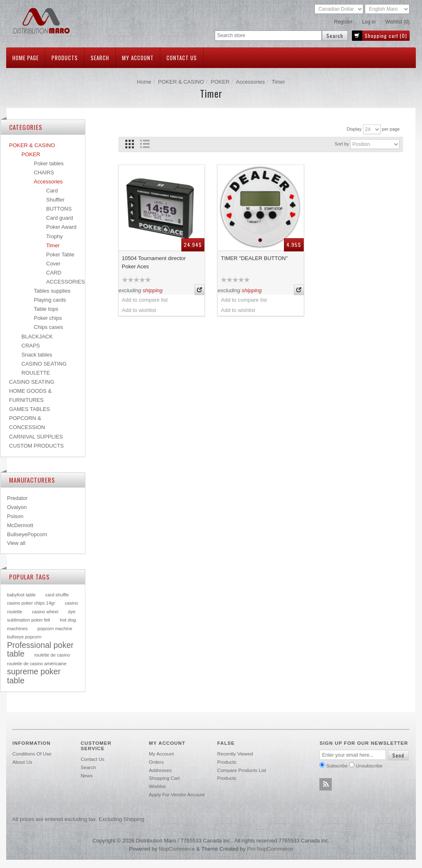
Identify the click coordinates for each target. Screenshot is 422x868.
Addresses (160, 770)
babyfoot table (21, 595)
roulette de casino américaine (37, 664)
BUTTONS (59, 209)
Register (343, 22)
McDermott (20, 525)
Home (144, 82)
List (145, 144)
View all (16, 543)
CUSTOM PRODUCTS (36, 446)
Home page (26, 58)
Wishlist (157, 786)
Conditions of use (32, 754)
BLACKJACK (37, 337)
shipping (152, 290)
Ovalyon (17, 507)
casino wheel (45, 612)
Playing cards (50, 300)
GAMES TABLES (29, 409)
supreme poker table (34, 676)
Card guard (60, 218)
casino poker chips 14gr (31, 603)
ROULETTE (36, 373)
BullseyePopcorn (27, 534)
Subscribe (337, 766)
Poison (15, 516)
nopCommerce (177, 849)
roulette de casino (52, 655)
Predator (17, 498)
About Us (22, 762)
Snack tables (37, 355)
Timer (53, 245)
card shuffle (57, 595)
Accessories (251, 82)
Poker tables (49, 163)
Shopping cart (164, 778)
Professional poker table (40, 650)
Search (100, 58)
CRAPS (31, 346)
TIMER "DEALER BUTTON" (254, 258)
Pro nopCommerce (270, 849)
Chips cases (48, 327)
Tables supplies (52, 291)
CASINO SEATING (44, 364)
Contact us (182, 58)
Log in (369, 22)
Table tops (46, 309)
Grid (130, 144)
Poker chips (48, 318)
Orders (156, 762)
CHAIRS (44, 172)
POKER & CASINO (181, 82)
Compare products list (242, 770)
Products (65, 58)
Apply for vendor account (177, 794)
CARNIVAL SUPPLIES (36, 437)
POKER (220, 82)
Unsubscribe (369, 766)
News (87, 775)
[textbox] (268, 36)
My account (138, 58)
